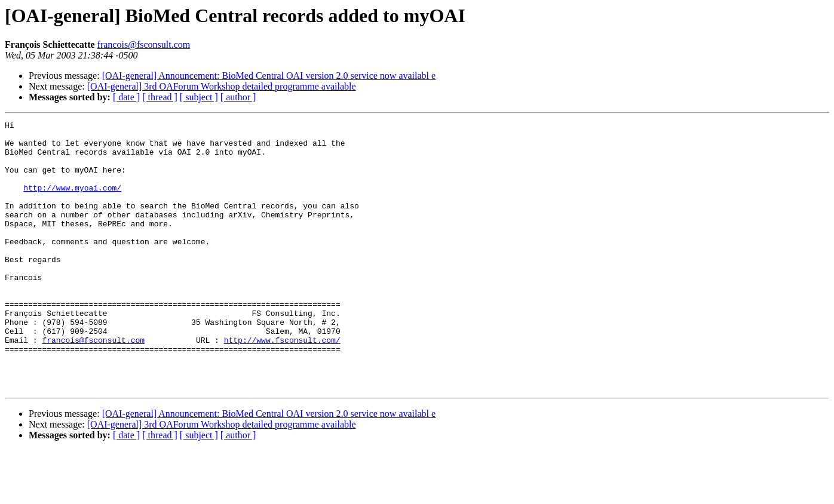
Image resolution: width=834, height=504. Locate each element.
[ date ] (126, 97)
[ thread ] (160, 97)
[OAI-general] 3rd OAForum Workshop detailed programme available (222, 86)
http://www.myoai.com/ (72, 202)
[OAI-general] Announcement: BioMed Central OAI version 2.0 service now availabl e (269, 76)
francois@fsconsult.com (144, 44)
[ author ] (238, 97)
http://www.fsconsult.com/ (282, 385)
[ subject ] (199, 97)
